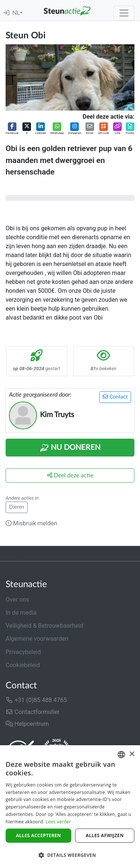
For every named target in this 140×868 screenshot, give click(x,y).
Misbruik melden (31, 523)
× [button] (132, 754)
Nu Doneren (70, 448)
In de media (21, 613)
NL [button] (16, 13)
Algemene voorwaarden (37, 639)
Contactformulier (33, 712)
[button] (12, 129)
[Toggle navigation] (124, 13)
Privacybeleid (23, 652)
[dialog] (70, 807)
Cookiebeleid (23, 665)
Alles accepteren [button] (39, 835)
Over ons (17, 600)
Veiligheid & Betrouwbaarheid (44, 626)
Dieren (17, 507)
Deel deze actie (70, 475)
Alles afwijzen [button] (105, 835)
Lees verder (58, 822)
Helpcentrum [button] (27, 724)
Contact (115, 397)
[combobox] (121, 755)
